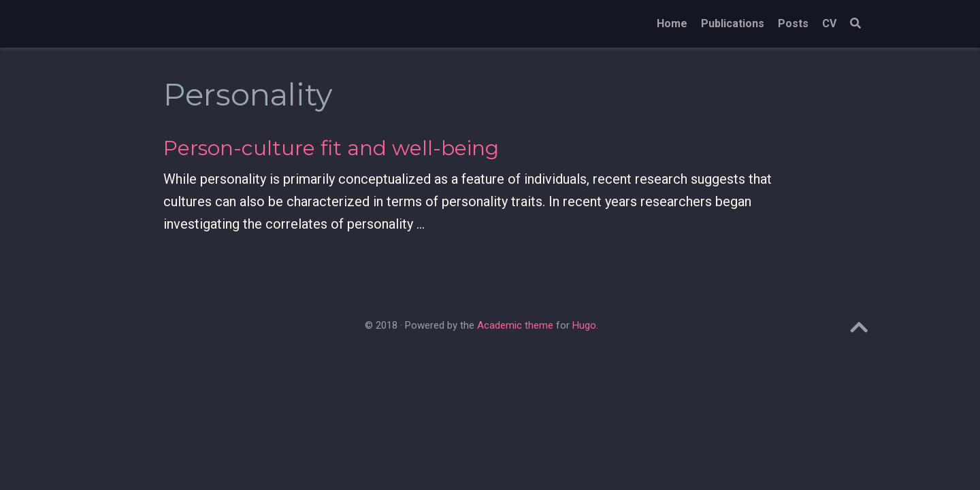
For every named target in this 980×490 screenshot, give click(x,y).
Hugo (584, 325)
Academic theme (515, 325)
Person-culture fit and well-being (331, 148)
